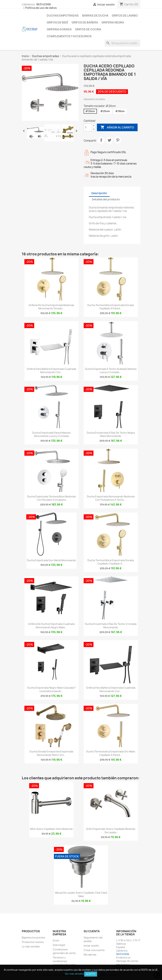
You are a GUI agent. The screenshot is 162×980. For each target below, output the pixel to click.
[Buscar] (122, 43)
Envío (56, 940)
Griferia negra (113, 22)
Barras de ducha (95, 16)
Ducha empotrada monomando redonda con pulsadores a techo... (111, 498)
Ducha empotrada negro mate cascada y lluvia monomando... (51, 689)
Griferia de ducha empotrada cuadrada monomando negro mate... (51, 626)
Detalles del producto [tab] (106, 199)
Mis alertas (90, 955)
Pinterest (118, 140)
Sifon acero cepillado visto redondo (51, 829)
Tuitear (109, 140)
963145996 (43, 4)
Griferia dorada (59, 29)
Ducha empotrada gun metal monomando (51, 560)
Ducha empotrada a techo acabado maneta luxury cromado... (111, 371)
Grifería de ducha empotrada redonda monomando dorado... (51, 307)
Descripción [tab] (99, 193)
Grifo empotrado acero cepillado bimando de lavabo (111, 831)
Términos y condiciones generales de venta (64, 961)
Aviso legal (59, 945)
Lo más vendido (31, 946)
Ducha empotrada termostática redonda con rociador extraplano (51, 498)
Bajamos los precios (33, 938)
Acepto (91, 974)
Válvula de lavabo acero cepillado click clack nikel (81, 894)
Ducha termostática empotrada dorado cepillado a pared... (111, 307)
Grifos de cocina (88, 29)
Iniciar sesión (91, 946)
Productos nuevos (33, 942)
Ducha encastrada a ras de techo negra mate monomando (111, 434)
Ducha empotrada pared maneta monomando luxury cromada (51, 434)
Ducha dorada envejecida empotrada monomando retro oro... (51, 753)
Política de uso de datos (41, 8)
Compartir (101, 140)
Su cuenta (92, 931)
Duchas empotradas (63, 16)
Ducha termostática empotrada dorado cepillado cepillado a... (111, 562)
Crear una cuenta (94, 950)
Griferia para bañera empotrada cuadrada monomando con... (51, 371)
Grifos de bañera (85, 22)
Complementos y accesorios (69, 36)
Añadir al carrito (117, 127)
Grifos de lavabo (125, 16)
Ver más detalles (75, 974)
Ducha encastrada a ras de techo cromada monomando (111, 626)
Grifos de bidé (57, 22)
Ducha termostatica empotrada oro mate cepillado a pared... (111, 753)
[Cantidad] (88, 127)
